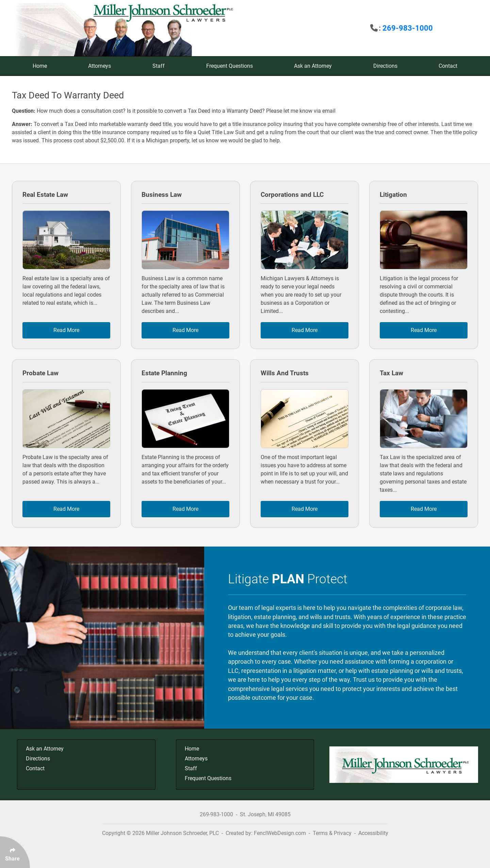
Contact (448, 66)
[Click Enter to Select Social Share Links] (15, 852)
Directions (385, 66)
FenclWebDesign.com (280, 833)
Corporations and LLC (292, 195)
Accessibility (373, 833)
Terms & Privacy (332, 833)
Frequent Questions (230, 66)
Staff (159, 66)
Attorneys (100, 66)
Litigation (393, 195)
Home (40, 66)
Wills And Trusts (285, 373)
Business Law (162, 195)
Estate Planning (164, 373)
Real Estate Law (45, 195)
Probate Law (40, 373)
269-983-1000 (408, 28)
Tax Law (391, 373)
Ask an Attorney (313, 66)
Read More (66, 330)
